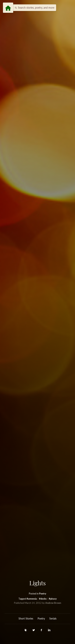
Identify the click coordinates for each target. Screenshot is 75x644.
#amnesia (32, 599)
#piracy (53, 599)
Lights (37, 583)
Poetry (43, 594)
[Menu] (8, 8)
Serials (53, 619)
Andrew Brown (53, 603)
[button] (34, 8)
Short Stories (26, 619)
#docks (43, 599)
